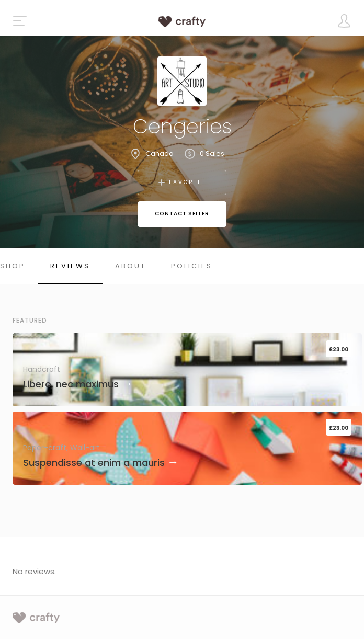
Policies (192, 266)
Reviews (70, 266)
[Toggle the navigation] (20, 21)
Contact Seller (182, 214)
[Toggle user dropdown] (344, 21)
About (130, 266)
